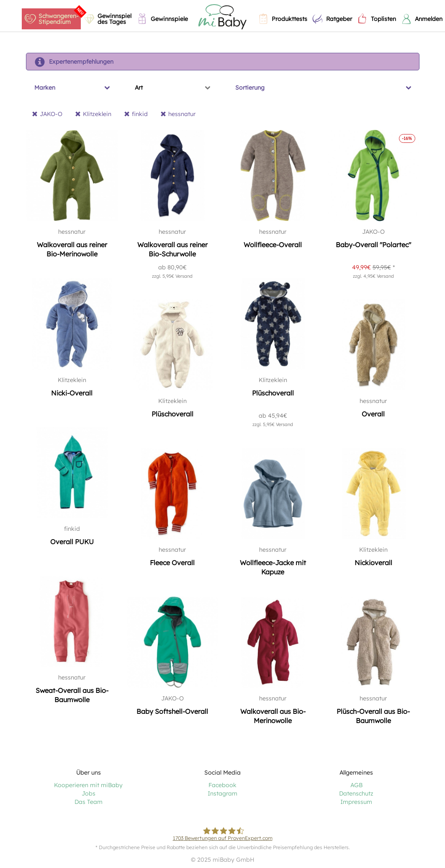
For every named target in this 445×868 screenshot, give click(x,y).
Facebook (222, 785)
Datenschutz (356, 793)
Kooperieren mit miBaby (88, 785)
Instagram (222, 793)
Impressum (356, 802)
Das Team (89, 802)
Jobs (89, 793)
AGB (356, 785)
